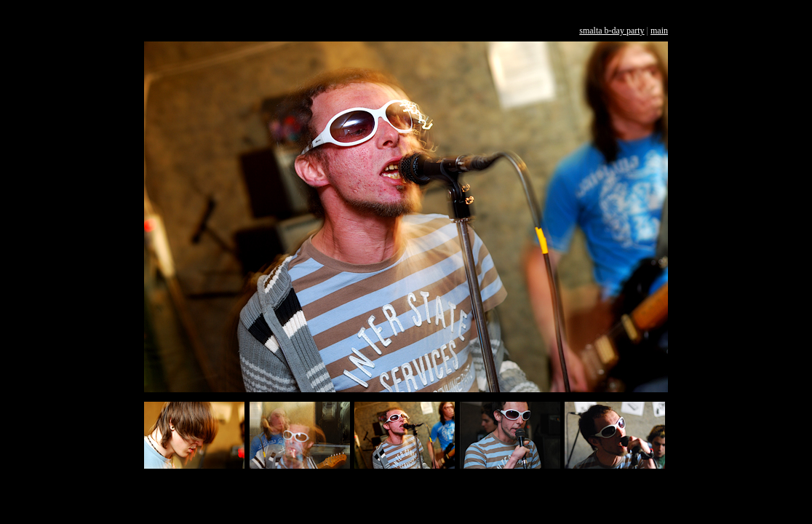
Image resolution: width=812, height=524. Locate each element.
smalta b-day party (612, 31)
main (659, 31)
